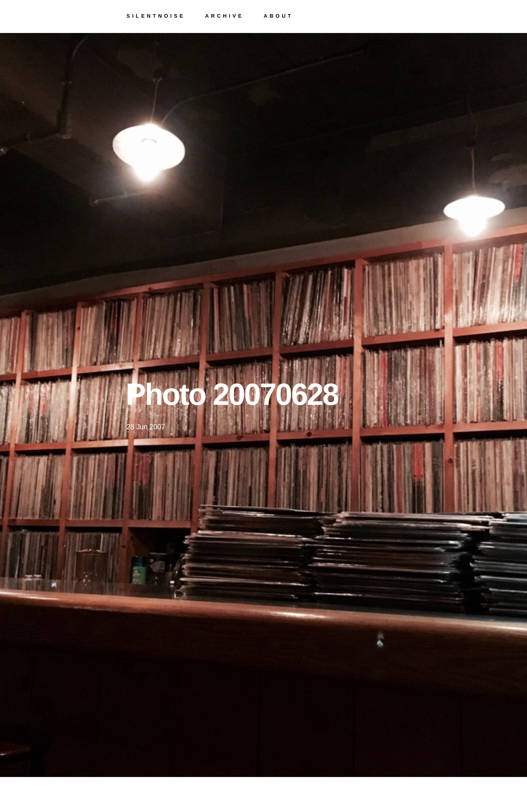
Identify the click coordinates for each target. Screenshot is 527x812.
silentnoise (156, 16)
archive (225, 16)
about (278, 16)
